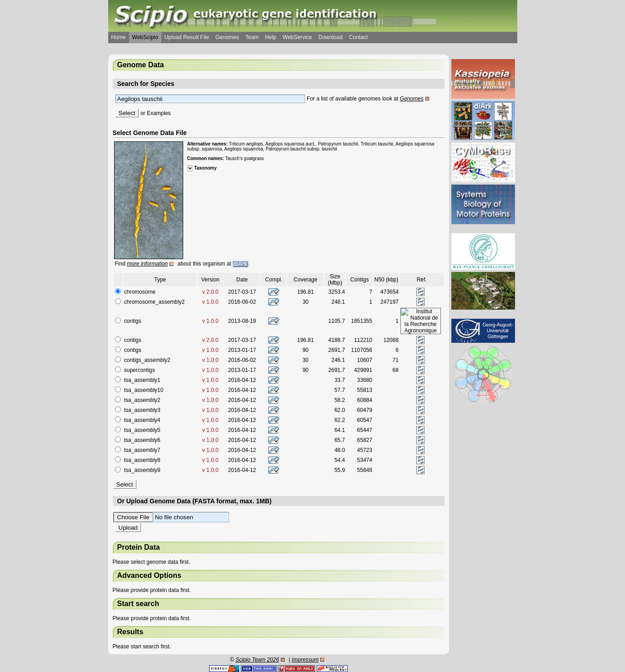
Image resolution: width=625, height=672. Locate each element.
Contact (358, 37)
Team (252, 37)
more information (147, 264)
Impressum (305, 660)
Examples (159, 113)
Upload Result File (187, 37)
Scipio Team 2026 (257, 660)
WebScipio (145, 37)
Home (119, 37)
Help (271, 37)
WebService (297, 37)
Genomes (227, 37)
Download (330, 37)
